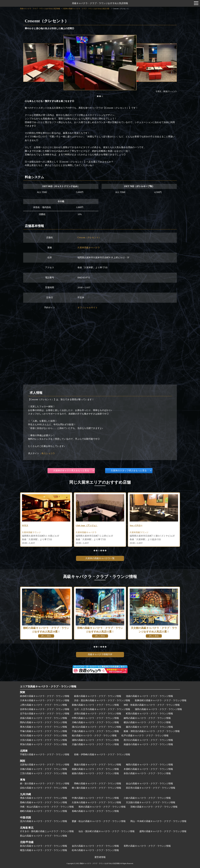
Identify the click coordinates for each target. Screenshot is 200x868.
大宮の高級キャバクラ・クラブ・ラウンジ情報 (44, 740)
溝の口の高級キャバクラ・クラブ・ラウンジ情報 (96, 727)
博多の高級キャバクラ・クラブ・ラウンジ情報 (44, 798)
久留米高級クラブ (31, 533)
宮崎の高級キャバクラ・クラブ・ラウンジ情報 (154, 807)
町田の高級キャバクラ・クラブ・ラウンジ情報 (149, 714)
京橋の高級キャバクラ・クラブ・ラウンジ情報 (44, 769)
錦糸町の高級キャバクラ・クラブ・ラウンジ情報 (45, 696)
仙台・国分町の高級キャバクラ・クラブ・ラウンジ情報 (107, 831)
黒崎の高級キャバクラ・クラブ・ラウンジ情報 (44, 802)
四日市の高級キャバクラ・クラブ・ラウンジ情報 (151, 788)
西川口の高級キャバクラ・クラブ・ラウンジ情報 (148, 740)
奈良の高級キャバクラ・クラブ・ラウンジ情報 (147, 773)
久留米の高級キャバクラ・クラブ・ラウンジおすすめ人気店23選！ (87, 9)
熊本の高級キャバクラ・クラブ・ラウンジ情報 (102, 807)
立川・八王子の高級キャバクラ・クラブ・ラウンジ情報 (102, 709)
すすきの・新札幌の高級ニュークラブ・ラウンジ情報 (47, 831)
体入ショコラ (48, 453)
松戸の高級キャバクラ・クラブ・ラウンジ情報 (145, 736)
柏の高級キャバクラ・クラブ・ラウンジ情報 (94, 736)
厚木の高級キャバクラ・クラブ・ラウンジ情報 (44, 727)
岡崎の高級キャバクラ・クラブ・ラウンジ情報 (98, 784)
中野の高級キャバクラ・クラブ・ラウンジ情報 (95, 718)
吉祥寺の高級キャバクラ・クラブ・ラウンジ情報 (45, 709)
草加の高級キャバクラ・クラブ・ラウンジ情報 (44, 744)
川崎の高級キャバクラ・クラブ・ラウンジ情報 (95, 722)
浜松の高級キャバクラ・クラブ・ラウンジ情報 (44, 788)
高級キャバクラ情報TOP (100, 654)
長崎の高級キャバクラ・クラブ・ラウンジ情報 (95, 811)
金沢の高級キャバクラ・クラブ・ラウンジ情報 (95, 846)
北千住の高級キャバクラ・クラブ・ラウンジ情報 (45, 714)
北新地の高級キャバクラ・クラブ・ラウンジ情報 (45, 765)
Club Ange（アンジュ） (141, 526)
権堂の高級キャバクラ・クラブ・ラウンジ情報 (44, 850)
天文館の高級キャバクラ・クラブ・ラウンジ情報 (151, 802)
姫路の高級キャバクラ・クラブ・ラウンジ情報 (95, 773)
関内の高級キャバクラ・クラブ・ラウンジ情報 (44, 722)
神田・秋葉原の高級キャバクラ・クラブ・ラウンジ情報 (152, 705)
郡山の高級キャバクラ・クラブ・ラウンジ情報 (44, 836)
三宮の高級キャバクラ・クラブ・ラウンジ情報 (44, 773)
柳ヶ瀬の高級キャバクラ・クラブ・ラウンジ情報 (96, 788)
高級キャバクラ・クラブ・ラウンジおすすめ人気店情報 (100, 3)
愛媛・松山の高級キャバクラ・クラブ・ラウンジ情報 (99, 821)
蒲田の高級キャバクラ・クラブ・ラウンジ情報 (158, 709)
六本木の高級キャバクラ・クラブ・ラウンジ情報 (45, 700)
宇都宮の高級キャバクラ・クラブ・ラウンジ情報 (45, 755)
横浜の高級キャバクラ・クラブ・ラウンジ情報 (147, 722)
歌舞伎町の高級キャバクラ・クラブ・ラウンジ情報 (161, 700)
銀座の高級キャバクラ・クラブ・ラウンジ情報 (98, 696)
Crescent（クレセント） (89, 237)
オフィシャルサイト (88, 308)
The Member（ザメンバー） (36, 526)
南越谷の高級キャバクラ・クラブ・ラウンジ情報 (148, 744)
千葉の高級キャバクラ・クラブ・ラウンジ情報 (95, 731)
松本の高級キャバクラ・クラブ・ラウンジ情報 (95, 850)
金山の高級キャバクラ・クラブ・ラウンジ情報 (149, 784)
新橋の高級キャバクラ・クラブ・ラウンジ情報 (95, 705)
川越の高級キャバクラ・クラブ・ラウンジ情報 (95, 744)
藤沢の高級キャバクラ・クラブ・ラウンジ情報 (149, 727)
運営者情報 (100, 857)
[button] (98, 96)
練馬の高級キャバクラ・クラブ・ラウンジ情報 (147, 718)
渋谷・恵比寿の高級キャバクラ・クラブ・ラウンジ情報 (102, 700)
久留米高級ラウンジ (86, 533)
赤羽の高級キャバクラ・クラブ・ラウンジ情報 (98, 714)
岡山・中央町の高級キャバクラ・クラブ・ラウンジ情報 (158, 821)
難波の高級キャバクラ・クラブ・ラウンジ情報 (98, 765)
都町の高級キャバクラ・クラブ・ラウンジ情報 (44, 811)
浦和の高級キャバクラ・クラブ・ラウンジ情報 (95, 740)
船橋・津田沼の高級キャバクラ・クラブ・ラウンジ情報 (152, 731)
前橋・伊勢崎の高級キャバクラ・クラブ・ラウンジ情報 (102, 755)
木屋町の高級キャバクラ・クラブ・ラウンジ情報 (148, 769)
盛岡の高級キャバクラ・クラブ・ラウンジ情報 (163, 831)
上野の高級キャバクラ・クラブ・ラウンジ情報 (44, 705)
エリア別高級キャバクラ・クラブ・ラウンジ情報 (48, 686)
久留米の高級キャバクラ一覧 (100, 558)
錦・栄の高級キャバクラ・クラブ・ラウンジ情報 (45, 784)
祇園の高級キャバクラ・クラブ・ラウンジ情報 (95, 769)
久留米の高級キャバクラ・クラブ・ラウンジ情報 (96, 802)
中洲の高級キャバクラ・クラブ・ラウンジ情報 (95, 798)
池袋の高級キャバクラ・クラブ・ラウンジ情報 (149, 696)
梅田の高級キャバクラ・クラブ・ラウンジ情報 (149, 765)
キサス (79, 526)
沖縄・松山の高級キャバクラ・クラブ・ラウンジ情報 (47, 807)
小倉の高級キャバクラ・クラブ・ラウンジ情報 (147, 798)
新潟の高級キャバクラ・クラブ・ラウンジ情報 (44, 846)
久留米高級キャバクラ (89, 248)
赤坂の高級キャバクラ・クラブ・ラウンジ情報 (44, 718)
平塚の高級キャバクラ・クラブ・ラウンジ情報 (44, 731)
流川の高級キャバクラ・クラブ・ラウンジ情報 (44, 821)
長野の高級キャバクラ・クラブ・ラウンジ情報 (147, 846)
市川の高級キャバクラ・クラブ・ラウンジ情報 (44, 736)
